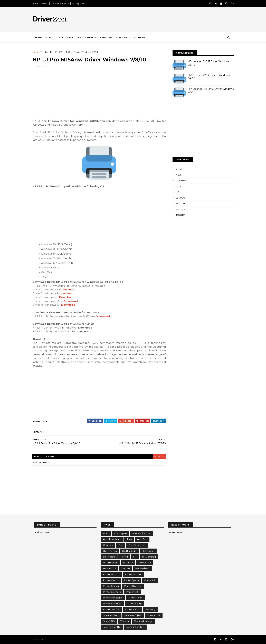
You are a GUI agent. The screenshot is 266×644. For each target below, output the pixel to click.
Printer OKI (132, 592)
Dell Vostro (109, 557)
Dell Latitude (129, 551)
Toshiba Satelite (112, 627)
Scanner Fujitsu (133, 615)
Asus (61, 37)
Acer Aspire (120, 533)
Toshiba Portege (143, 621)
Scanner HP (154, 615)
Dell (72, 37)
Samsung (107, 37)
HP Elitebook (110, 563)
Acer (50, 37)
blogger (158, 456)
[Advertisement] (99, 96)
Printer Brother (133, 574)
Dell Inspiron (110, 551)
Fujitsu (124, 557)
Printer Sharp (134, 604)
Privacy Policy (80, 3)
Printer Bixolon (111, 574)
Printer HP (48, 52)
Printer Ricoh (135, 598)
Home (37, 3)
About (46, 3)
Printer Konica (111, 586)
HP (81, 37)
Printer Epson (131, 580)
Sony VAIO (124, 37)
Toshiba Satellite (135, 627)
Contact (56, 3)
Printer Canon (111, 580)
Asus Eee (142, 539)
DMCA (67, 3)
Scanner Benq (111, 615)
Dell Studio (148, 551)
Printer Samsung (112, 604)
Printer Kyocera (133, 586)
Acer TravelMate (112, 539)
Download (69, 290)
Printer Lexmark (112, 592)
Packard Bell (142, 569)
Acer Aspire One (141, 533)
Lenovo (92, 37)
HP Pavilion (145, 563)
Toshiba (141, 37)
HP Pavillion (110, 569)
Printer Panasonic (113, 598)
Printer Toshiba (111, 610)
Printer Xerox (132, 610)
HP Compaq (149, 557)
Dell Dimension (137, 545)
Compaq (180, 181)
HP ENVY (128, 563)
